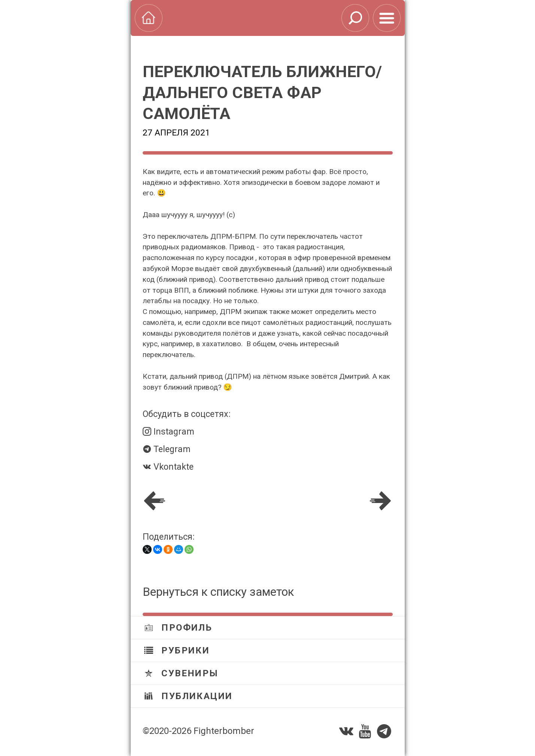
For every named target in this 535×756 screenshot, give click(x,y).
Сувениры (181, 673)
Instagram (168, 432)
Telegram (167, 449)
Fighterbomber (224, 731)
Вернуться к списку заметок (218, 592)
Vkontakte (168, 467)
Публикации (189, 696)
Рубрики (177, 650)
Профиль (178, 628)
